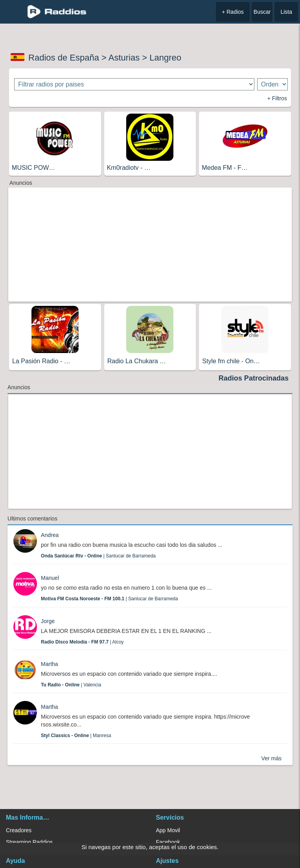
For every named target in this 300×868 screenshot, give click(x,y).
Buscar (262, 12)
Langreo (165, 58)
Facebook (168, 842)
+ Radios (233, 12)
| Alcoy (82, 642)
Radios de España (64, 58)
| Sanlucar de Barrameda (98, 556)
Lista (286, 12)
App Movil (168, 830)
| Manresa (76, 736)
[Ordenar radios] (272, 84)
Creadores (19, 830)
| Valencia (71, 685)
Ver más (271, 758)
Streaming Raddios (29, 842)
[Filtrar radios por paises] (134, 84)
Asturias (124, 58)
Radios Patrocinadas (254, 378)
